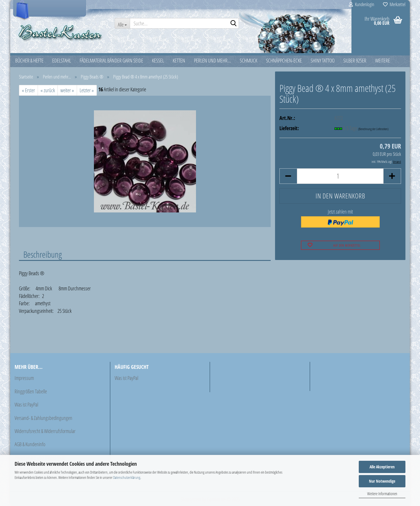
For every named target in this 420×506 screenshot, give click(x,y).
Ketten (179, 60)
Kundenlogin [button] (362, 4)
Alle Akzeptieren (382, 467)
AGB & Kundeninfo (30, 444)
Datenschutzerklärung (127, 477)
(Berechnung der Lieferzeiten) (373, 129)
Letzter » (87, 90)
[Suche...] (122, 23)
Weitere (383, 60)
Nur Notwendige (382, 481)
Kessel (158, 60)
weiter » (67, 90)
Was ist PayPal (26, 404)
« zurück (48, 90)
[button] (288, 176)
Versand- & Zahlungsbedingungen (43, 418)
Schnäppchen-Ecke (284, 60)
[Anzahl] (340, 176)
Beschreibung (43, 254)
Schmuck (249, 60)
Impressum (24, 378)
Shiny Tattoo (323, 60)
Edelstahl (62, 60)
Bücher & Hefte (29, 60)
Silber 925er (355, 60)
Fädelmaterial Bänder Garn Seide (111, 60)
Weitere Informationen (382, 494)
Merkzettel (394, 4)
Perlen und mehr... (212, 60)
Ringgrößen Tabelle (31, 391)
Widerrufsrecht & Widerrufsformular (45, 431)
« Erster (28, 90)
